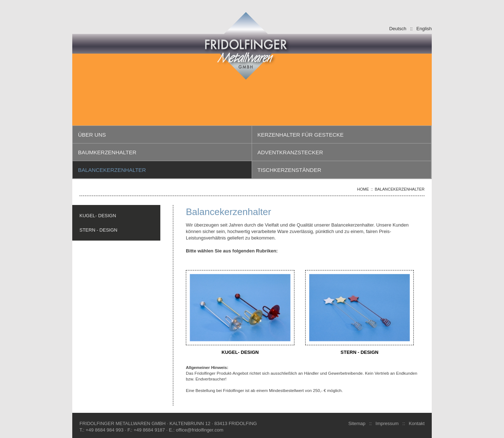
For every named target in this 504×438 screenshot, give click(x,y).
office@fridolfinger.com (200, 430)
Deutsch (398, 28)
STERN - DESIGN (98, 230)
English (424, 28)
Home (363, 189)
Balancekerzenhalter (400, 189)
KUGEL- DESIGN (98, 215)
